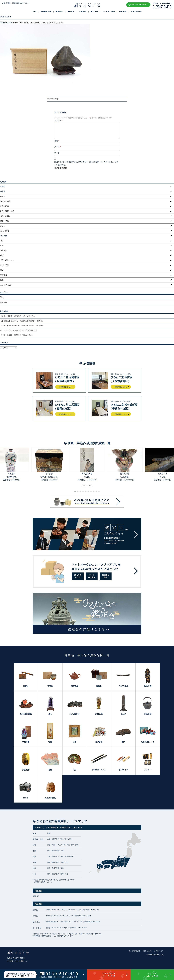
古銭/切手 (26, 770)
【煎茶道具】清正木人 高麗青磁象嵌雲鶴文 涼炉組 (21, 321)
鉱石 (2, 280)
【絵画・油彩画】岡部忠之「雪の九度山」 (17, 335)
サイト (57, 153)
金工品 (3, 226)
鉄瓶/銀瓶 (148, 714)
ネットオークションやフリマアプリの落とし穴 (19, 330)
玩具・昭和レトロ (7, 260)
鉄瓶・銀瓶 (4, 231)
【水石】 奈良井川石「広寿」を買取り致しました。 (44, 23)
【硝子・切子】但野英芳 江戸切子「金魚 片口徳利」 (22, 326)
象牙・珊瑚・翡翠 (7, 211)
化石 (75, 770)
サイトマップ (158, 951)
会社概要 (123, 12)
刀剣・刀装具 (5, 201)
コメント (58, 121)
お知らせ (4, 303)
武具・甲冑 (4, 206)
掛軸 (2, 241)
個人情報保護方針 (135, 951)
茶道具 (50, 686)
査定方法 (94, 12)
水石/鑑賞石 (74, 714)
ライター (148, 770)
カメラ (26, 798)
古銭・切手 (4, 265)
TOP (34, 12)
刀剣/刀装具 (123, 686)
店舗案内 (83, 12)
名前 (57, 141)
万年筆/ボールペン (99, 770)
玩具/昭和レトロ (148, 742)
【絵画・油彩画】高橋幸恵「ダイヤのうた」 (18, 316)
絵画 (2, 246)
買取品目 (59, 12)
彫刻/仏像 (99, 714)
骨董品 (26, 686)
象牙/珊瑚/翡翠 (26, 714)
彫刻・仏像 (4, 221)
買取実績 (71, 12)
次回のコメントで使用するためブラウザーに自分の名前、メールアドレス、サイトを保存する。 (86, 163)
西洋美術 (4, 251)
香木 (2, 255)
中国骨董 (26, 742)
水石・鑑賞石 (5, 216)
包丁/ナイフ (123, 770)
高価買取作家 (46, 12)
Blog (2, 297)
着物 (2, 270)
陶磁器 (3, 196)
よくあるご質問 (109, 12)
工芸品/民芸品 (6, 285)
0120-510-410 (17, 961)
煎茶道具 (4, 275)
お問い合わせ (136, 12)
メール (58, 147)
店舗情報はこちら (65, 387)
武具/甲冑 (148, 686)
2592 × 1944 (18, 23)
